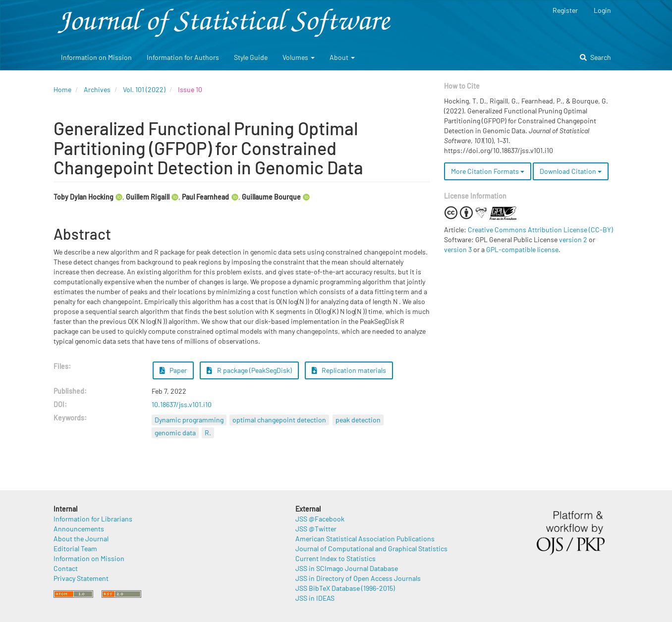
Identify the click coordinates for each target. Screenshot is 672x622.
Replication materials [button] (349, 370)
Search (595, 57)
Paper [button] (173, 370)
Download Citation (571, 171)
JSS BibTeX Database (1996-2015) (345, 588)
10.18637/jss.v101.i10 (182, 404)
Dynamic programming (189, 420)
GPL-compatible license (522, 249)
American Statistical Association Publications (365, 539)
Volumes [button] (299, 57)
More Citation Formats (488, 171)
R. (208, 433)
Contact (66, 568)
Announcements (79, 529)
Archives (97, 89)
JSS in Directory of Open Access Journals (358, 578)
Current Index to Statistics (336, 558)
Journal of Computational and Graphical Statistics (371, 548)
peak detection (358, 420)
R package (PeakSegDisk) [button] (249, 370)
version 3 (458, 249)
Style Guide (251, 57)
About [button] (342, 57)
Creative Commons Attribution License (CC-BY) (540, 230)
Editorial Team (75, 548)
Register (565, 10)
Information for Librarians (93, 519)
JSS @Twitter (316, 529)
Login (602, 10)
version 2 (573, 239)
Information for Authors (183, 57)
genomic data (175, 433)
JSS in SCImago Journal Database (347, 568)
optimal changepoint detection (279, 420)
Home (62, 89)
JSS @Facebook (320, 519)
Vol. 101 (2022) (144, 89)
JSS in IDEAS (315, 598)
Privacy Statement (81, 578)
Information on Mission (96, 57)
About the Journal (81, 539)
